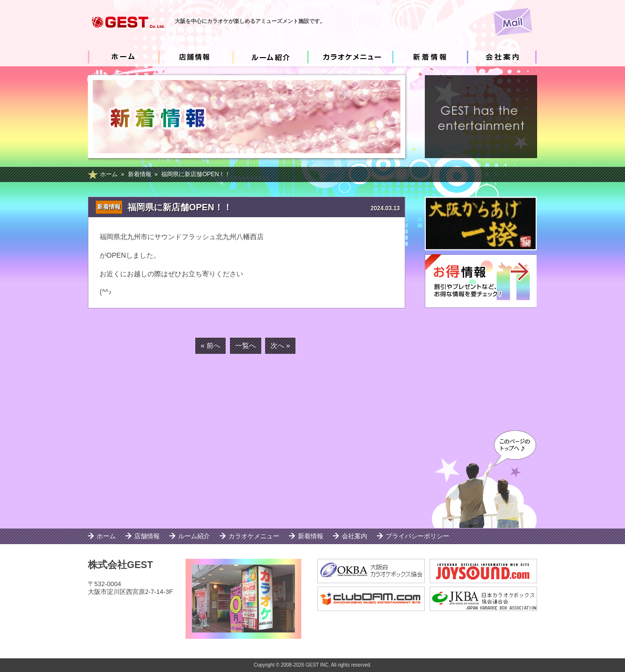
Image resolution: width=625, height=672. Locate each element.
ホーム (109, 174)
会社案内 (354, 536)
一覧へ (246, 346)
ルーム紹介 (194, 536)
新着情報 (140, 174)
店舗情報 (147, 536)
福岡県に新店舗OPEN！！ (180, 207)
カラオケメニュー (254, 536)
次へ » (280, 346)
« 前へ (210, 346)
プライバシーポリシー (417, 536)
